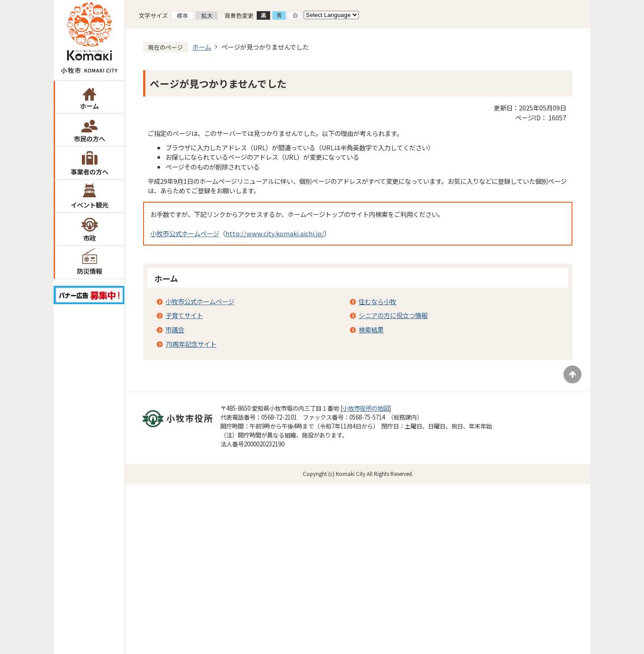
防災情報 (89, 271)
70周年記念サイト (191, 344)
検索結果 (371, 329)
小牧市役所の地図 (366, 408)
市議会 (175, 329)
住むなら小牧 (377, 301)
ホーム (89, 106)
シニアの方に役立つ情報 (393, 315)
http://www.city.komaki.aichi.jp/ (275, 233)
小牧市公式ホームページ (185, 233)
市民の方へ (89, 138)
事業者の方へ (89, 172)
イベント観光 (89, 205)
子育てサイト (184, 315)
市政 (89, 238)
